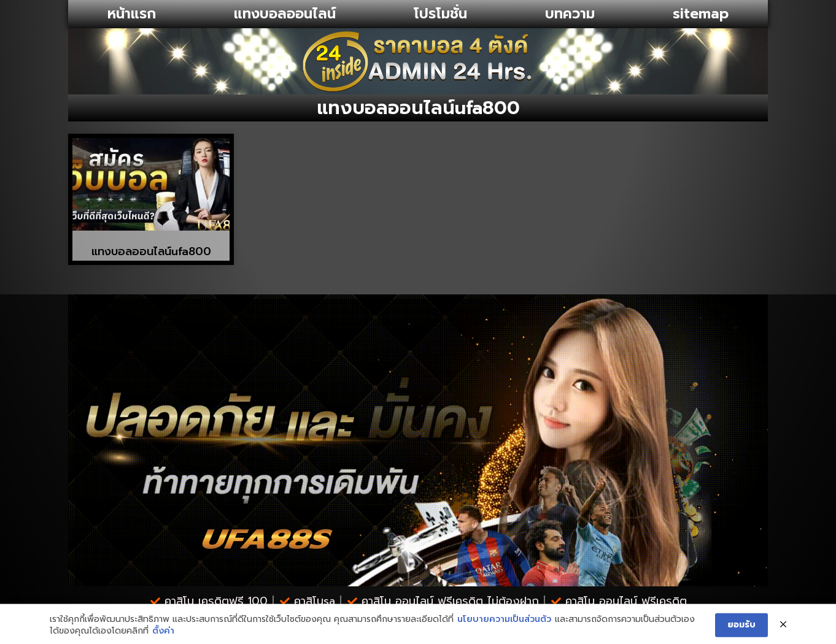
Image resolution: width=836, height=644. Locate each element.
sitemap (701, 14)
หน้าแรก (132, 14)
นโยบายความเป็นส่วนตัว (504, 635)
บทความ (570, 14)
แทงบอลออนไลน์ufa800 (151, 251)
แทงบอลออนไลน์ (285, 14)
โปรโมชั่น (440, 14)
